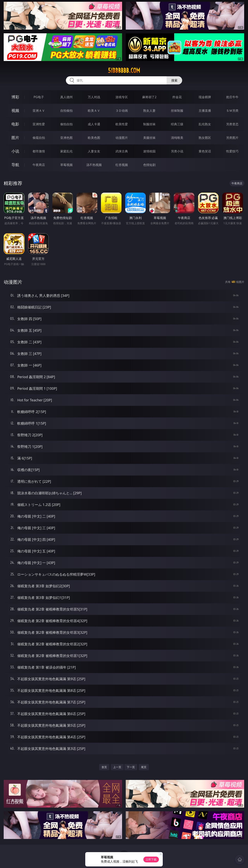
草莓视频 (66, 165)
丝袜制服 (177, 111)
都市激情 (39, 151)
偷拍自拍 (66, 124)
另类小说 (177, 151)
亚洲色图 (66, 138)
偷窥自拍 (39, 138)
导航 (15, 165)
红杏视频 (122, 165)
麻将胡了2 (149, 97)
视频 (15, 110)
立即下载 (151, 859)
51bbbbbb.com (124, 70)
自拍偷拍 (66, 111)
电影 (15, 124)
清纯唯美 (177, 138)
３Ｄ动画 (122, 111)
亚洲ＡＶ (39, 111)
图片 (15, 138)
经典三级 (177, 124)
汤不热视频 (94, 165)
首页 (104, 767)
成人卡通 (94, 124)
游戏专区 (122, 97)
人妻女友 (94, 151)
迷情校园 (149, 151)
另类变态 (232, 124)
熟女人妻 (149, 111)
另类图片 (232, 138)
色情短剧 (149, 165)
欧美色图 (94, 138)
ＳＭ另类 (232, 111)
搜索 (174, 80)
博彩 (15, 97)
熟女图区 (205, 138)
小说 (15, 151)
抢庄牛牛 (232, 97)
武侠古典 (122, 151)
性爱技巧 (232, 151)
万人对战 (94, 97)
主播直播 (205, 111)
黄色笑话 (205, 151)
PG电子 (39, 97)
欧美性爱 (122, 124)
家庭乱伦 (66, 151)
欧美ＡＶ (94, 111)
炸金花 (177, 97)
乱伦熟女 (205, 124)
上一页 (117, 767)
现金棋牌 (205, 97)
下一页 (131, 767)
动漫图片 (122, 138)
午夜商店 (39, 165)
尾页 (144, 767)
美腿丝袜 (149, 138)
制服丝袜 (149, 124)
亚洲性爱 (39, 124)
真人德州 (66, 97)
